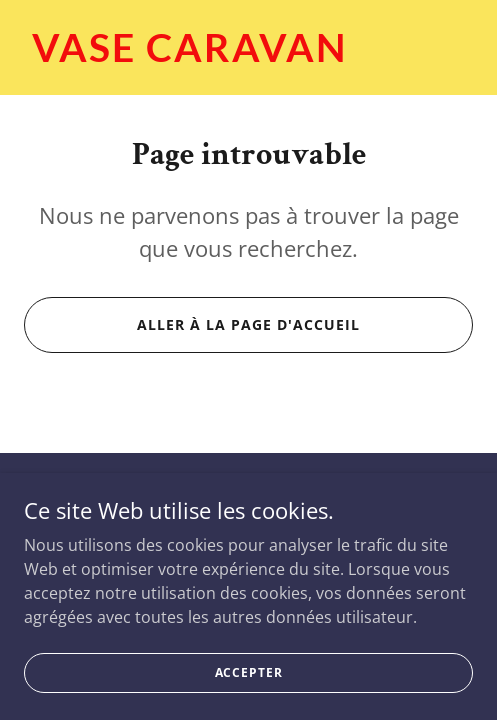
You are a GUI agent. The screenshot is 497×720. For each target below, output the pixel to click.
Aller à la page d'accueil (248, 324)
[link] (248, 56)
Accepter (249, 685)
